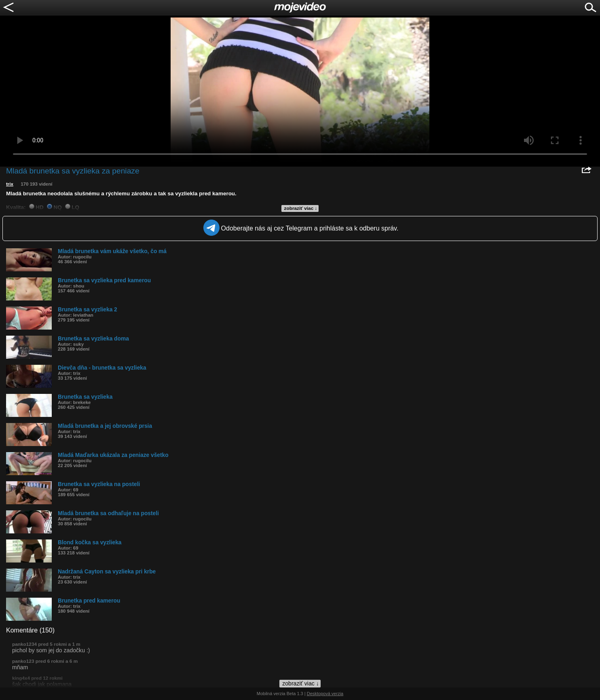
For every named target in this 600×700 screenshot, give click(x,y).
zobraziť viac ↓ (301, 208)
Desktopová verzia (325, 694)
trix (10, 184)
